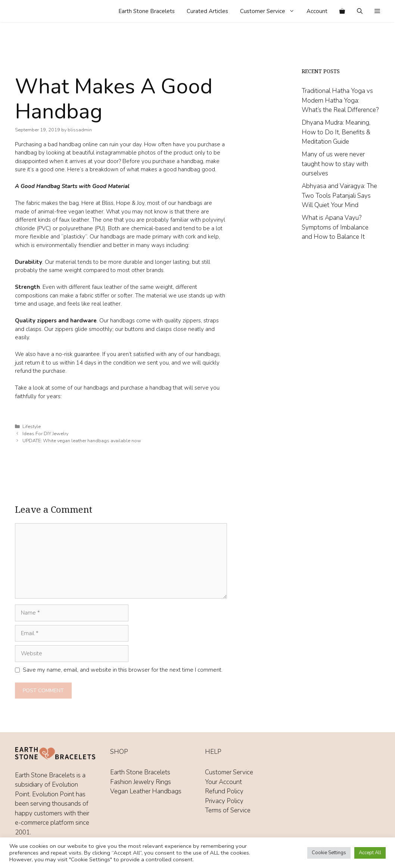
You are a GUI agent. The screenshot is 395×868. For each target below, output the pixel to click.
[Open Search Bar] (360, 11)
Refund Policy (224, 791)
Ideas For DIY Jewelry (45, 434)
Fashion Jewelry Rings (141, 782)
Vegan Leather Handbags (146, 791)
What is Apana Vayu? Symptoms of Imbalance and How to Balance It (335, 227)
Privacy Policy (224, 801)
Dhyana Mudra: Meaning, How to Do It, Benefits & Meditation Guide (336, 132)
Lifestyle (32, 427)
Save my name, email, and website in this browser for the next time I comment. (123, 670)
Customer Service (270, 11)
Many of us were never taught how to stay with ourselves (335, 164)
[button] (377, 11)
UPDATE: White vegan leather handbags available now (82, 441)
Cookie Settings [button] (329, 853)
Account (317, 11)
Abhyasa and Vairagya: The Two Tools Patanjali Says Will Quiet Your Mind (339, 196)
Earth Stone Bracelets (147, 11)
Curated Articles (207, 11)
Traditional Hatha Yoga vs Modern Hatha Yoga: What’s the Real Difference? (340, 100)
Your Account (223, 782)
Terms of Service (228, 810)
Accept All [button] (370, 853)
